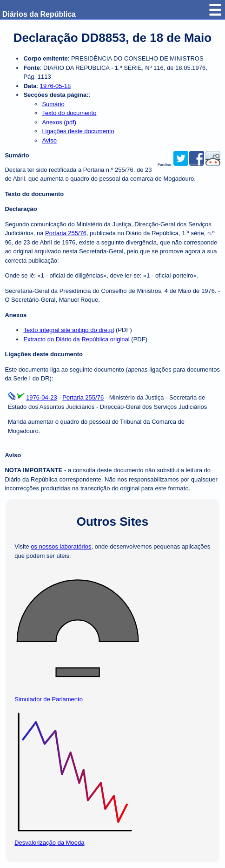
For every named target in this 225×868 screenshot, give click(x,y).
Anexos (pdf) (59, 122)
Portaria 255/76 (66, 233)
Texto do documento (69, 113)
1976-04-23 (42, 397)
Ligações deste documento (78, 131)
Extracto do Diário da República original (76, 339)
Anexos (16, 315)
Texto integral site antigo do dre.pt (69, 330)
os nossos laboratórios (61, 546)
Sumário (53, 104)
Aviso (49, 140)
